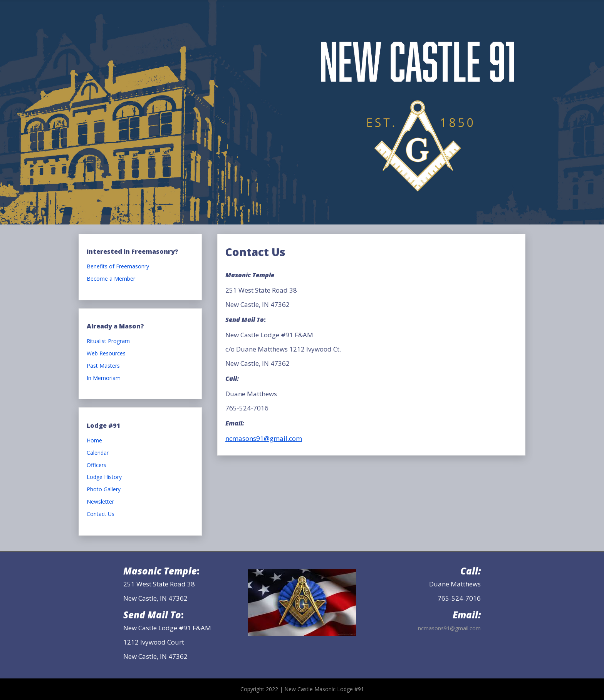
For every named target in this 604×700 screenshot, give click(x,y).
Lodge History (104, 477)
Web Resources (106, 354)
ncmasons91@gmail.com (264, 438)
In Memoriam (104, 378)
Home (94, 441)
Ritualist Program (108, 341)
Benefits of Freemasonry (118, 267)
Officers (96, 465)
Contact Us (101, 514)
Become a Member (111, 279)
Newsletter (100, 502)
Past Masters (103, 366)
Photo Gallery (104, 490)
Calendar (98, 453)
